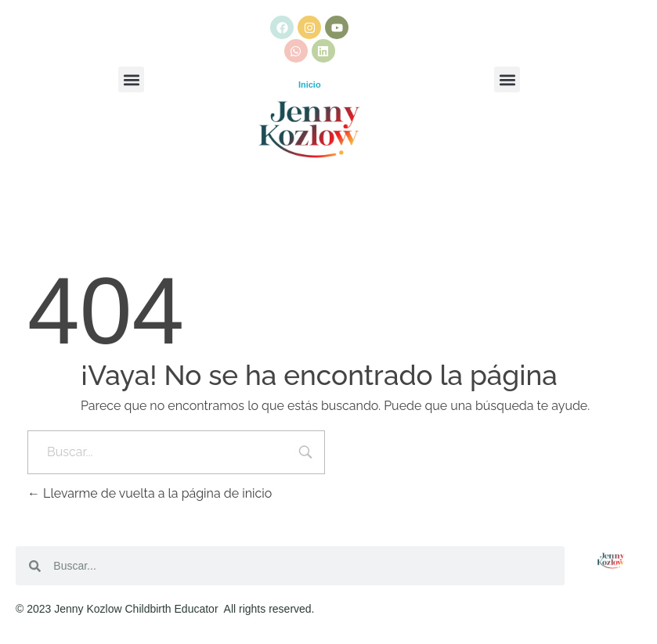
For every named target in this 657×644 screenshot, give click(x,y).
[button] (131, 79)
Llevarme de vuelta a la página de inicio (150, 493)
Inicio (310, 85)
